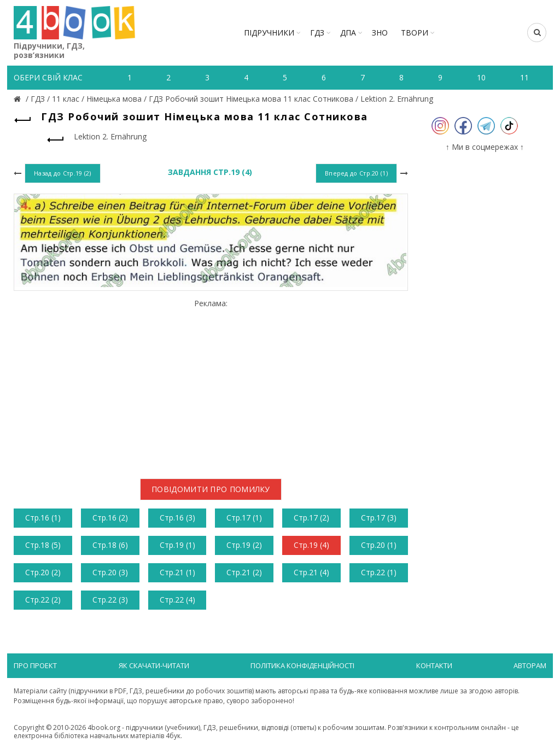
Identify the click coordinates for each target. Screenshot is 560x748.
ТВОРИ (415, 33)
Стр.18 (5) (43, 545)
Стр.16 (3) (177, 518)
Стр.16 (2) (110, 518)
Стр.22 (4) (177, 600)
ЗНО (380, 33)
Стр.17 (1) (244, 518)
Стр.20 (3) (110, 572)
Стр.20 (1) (379, 545)
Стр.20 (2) (43, 572)
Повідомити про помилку (211, 489)
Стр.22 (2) (43, 600)
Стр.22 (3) (110, 600)
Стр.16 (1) (43, 518)
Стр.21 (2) (244, 572)
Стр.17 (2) (311, 518)
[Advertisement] (211, 385)
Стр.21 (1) (177, 572)
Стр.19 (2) (244, 545)
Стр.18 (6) (110, 545)
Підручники (269, 33)
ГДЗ (317, 33)
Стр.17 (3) (379, 518)
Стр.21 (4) (311, 572)
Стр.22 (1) (379, 572)
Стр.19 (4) (311, 545)
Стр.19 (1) (177, 545)
